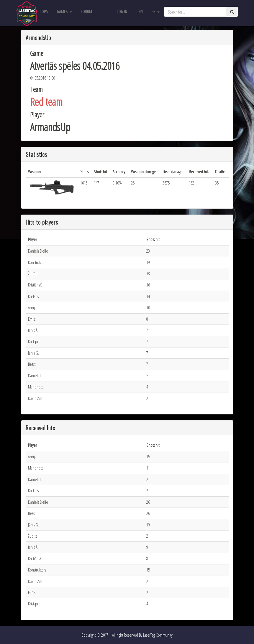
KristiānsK (35, 285)
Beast (32, 364)
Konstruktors (37, 262)
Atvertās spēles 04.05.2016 (75, 66)
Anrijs (32, 307)
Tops (44, 12)
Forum (86, 12)
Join (139, 12)
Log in (122, 12)
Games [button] (64, 12)
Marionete (36, 387)
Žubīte (33, 274)
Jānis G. (33, 353)
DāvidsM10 (36, 398)
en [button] (156, 12)
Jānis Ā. (33, 330)
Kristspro (34, 341)
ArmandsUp (50, 127)
